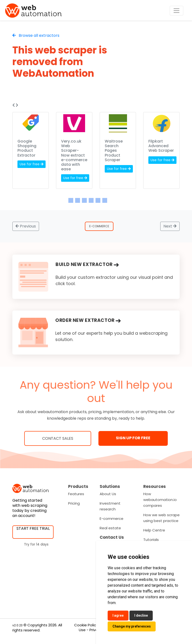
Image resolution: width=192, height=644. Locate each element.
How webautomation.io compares (160, 500)
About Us (108, 494)
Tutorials (151, 540)
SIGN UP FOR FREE (133, 438)
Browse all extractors (36, 35)
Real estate (110, 528)
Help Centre (154, 530)
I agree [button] (118, 615)
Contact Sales (58, 438)
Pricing (74, 503)
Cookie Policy (86, 625)
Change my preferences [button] (132, 626)
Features (76, 494)
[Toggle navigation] (176, 11)
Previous (26, 226)
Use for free (32, 164)
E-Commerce (99, 226)
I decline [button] (141, 615)
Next (170, 226)
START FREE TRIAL (33, 528)
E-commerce (112, 519)
